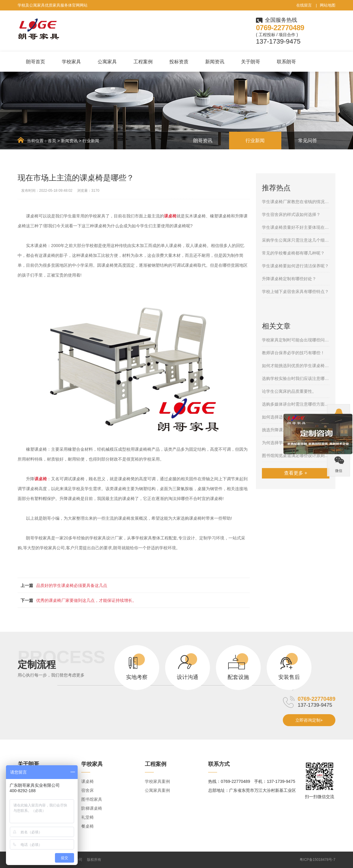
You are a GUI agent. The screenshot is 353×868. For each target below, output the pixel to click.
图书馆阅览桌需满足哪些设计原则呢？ (296, 456)
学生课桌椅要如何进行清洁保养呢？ (295, 266)
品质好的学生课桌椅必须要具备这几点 (72, 585)
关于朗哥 (251, 62)
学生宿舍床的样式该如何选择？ (291, 214)
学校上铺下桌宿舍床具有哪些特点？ (295, 292)
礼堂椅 (88, 817)
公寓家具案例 (157, 790)
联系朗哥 (286, 62)
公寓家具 (107, 62)
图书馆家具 (92, 799)
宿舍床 (88, 790)
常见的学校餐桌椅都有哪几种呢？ (293, 253)
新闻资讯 (215, 62)
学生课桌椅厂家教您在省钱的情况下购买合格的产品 (296, 202)
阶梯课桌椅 (92, 808)
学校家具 (71, 62)
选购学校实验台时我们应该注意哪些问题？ (296, 378)
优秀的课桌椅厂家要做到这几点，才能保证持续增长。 (86, 600)
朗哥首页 (36, 62)
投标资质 (179, 62)
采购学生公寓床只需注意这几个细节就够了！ (296, 240)
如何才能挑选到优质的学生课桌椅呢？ (296, 366)
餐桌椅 (88, 826)
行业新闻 (91, 141)
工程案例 (143, 62)
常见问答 (308, 141)
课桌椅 (88, 781)
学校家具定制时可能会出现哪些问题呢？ (296, 340)
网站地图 (328, 5)
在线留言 (304, 5)
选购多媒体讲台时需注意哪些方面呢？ (296, 404)
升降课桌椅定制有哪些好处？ (289, 279)
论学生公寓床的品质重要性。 (289, 391)
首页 (52, 141)
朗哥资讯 (203, 141)
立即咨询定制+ (309, 720)
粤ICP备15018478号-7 (317, 860)
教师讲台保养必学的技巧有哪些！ (293, 353)
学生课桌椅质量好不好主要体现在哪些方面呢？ (296, 227)
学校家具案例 (157, 781)
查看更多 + (296, 473)
